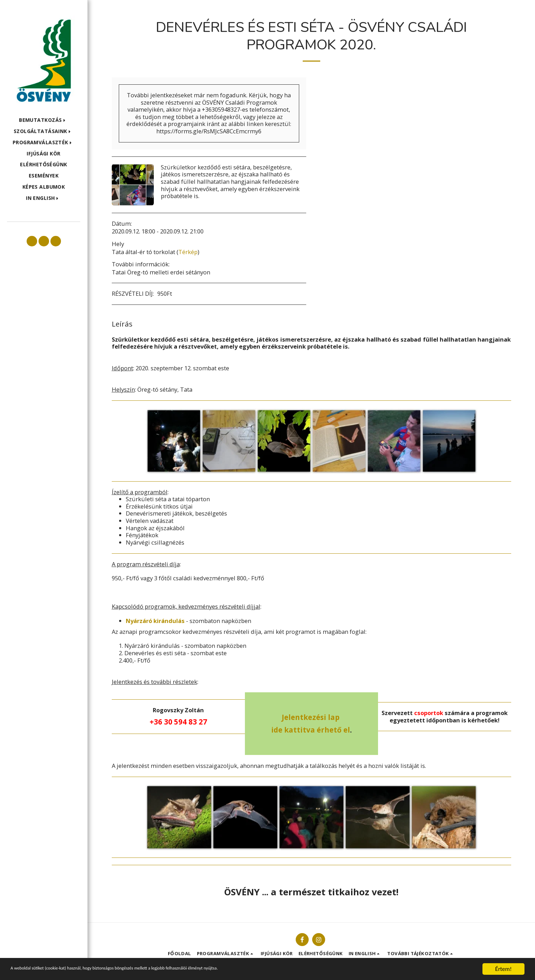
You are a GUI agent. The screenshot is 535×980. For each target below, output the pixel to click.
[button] (44, 120)
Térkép (188, 252)
